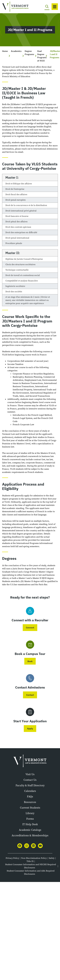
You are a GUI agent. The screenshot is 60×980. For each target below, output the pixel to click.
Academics (16, 51)
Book (30, 661)
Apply (30, 728)
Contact (30, 695)
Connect (30, 628)
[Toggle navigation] (55, 7)
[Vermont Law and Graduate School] (13, 7)
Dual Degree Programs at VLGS (42, 56)
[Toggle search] (47, 7)
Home (5, 51)
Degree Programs (29, 53)
